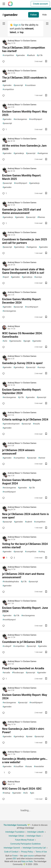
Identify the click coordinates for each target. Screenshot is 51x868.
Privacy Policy (27, 852)
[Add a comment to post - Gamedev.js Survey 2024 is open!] (4, 374)
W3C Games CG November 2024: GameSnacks (22, 335)
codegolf (7, 646)
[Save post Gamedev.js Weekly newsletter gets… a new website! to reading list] (46, 773)
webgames (43, 153)
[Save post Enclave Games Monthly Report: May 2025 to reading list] (46, 130)
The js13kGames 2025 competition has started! (24, 49)
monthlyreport (36, 119)
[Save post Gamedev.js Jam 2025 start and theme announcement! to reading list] (46, 223)
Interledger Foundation (15, 832)
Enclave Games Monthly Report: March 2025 (22, 177)
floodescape (18, 673)
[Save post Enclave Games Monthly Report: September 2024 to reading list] (46, 404)
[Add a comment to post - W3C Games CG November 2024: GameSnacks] (4, 347)
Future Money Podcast (25, 840)
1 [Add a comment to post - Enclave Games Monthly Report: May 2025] (4, 129)
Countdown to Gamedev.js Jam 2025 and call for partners (25, 241)
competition (8, 55)
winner (42, 458)
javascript (18, 85)
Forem (15, 856)
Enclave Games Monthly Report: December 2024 (22, 301)
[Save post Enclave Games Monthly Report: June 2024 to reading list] (46, 626)
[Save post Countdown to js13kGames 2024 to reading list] (46, 652)
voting (42, 552)
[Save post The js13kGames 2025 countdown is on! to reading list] (46, 96)
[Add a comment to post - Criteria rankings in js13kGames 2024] (4, 434)
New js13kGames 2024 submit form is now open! (26, 516)
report (6, 277)
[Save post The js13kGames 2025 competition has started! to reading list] (46, 62)
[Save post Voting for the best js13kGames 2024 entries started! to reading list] (46, 558)
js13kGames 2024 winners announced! (18, 452)
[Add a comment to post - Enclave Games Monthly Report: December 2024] (4, 317)
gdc (32, 793)
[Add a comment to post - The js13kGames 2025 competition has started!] (4, 61)
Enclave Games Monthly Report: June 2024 (25, 610)
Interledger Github (16, 836)
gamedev (20, 55)
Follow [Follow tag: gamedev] (34, 15)
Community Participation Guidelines (26, 844)
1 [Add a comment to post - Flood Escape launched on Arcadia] (4, 679)
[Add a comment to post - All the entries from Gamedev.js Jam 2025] (4, 159)
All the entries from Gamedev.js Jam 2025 (24, 147)
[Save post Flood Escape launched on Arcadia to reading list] (46, 679)
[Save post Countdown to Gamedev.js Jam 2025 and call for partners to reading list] (46, 253)
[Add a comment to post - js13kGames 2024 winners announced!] (4, 464)
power (29, 737)
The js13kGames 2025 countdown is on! (24, 79)
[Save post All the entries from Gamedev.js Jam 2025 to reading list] (46, 160)
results (36, 424)
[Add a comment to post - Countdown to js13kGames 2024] (4, 652)
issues (29, 767)
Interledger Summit (12, 848)
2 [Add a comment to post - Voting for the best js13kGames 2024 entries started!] (12, 558)
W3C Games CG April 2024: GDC (22, 789)
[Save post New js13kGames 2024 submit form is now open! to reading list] (46, 528)
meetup (6, 793)
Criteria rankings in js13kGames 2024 (25, 419)
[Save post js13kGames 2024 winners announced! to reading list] (46, 464)
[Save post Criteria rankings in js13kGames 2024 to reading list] (46, 434)
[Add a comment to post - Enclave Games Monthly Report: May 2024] (4, 713)
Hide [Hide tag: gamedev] (44, 15)
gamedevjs (19, 153)
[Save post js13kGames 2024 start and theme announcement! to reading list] (46, 592)
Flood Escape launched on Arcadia (23, 668)
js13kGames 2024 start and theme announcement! (23, 576)
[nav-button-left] (4, 24)
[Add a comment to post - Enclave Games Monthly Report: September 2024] (4, 403)
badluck (31, 55)
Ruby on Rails (27, 861)
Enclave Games (30, 41)
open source (29, 856)
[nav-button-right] (47, 24)
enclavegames (20, 119)
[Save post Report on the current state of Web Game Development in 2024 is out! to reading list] (46, 283)
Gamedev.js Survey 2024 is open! (22, 363)
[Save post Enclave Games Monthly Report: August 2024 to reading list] (46, 498)
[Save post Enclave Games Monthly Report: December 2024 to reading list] (46, 317)
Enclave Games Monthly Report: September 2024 (22, 391)
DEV (15, 859)
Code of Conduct (11, 852)
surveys (38, 277)
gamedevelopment (11, 424)
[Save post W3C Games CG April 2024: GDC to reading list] (46, 799)
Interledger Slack (34, 836)
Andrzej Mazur (14, 41)
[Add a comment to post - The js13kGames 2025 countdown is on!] (4, 96)
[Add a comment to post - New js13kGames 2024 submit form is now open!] (4, 528)
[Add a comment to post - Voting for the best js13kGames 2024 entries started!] (5, 558)
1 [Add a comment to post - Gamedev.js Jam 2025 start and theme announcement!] (4, 223)
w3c (5, 341)
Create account (40, 4)
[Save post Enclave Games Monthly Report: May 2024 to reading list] (46, 713)
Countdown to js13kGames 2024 (22, 642)
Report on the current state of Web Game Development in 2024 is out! (23, 271)
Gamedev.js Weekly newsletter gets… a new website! (25, 760)
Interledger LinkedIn (36, 832)
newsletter (39, 767)
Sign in (17, 25)
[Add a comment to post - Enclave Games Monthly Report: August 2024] (4, 498)
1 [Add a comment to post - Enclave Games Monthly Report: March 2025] (4, 193)
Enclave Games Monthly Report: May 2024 (25, 697)
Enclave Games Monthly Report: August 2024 (22, 482)
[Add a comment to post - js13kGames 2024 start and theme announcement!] (4, 592)
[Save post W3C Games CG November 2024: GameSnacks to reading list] (46, 347)
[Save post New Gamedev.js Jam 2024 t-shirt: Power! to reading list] (46, 743)
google (27, 341)
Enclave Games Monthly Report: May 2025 (25, 113)
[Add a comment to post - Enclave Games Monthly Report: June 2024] (4, 626)
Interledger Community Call (34, 848)
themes (41, 217)
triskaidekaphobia (11, 582)
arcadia (6, 673)
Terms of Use (41, 852)
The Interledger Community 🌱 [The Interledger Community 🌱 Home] (17, 825)
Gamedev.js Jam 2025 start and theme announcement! (22, 211)
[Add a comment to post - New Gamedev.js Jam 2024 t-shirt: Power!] (4, 743)
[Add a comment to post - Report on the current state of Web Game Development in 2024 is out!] (4, 283)
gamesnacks (15, 341)
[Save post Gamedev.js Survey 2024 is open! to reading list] (46, 374)
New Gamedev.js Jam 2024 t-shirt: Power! (23, 731)
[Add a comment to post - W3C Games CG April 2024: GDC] (4, 799)
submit (29, 522)
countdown (30, 85)
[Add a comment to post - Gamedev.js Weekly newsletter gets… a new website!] (4, 773)
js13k (40, 55)
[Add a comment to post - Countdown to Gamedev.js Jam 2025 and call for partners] (4, 253)
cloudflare (18, 767)
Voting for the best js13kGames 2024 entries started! (25, 546)
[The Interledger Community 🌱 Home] (10, 4)
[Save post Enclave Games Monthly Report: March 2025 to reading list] (46, 193)
